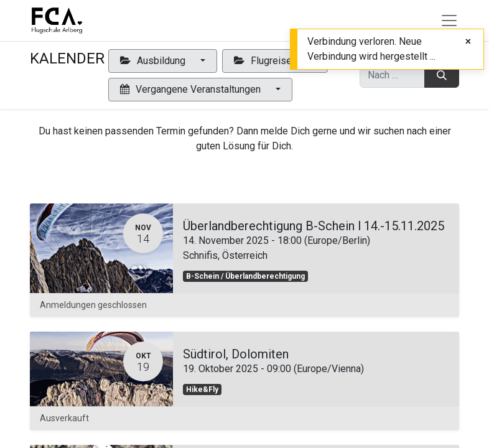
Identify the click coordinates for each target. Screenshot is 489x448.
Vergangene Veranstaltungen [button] (192, 89)
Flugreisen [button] (267, 61)
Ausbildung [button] (154, 61)
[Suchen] (442, 75)
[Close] (468, 42)
